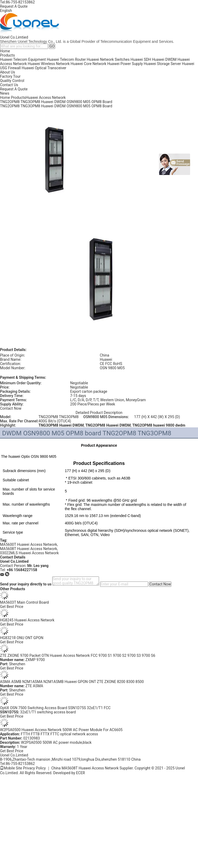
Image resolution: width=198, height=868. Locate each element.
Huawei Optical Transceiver (44, 68)
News (5, 93)
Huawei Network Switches (108, 59)
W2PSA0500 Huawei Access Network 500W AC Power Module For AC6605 (61, 730)
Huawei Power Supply (125, 64)
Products (7, 55)
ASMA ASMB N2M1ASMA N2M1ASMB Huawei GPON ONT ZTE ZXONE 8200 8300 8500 (72, 682)
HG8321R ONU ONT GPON (22, 638)
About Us (8, 72)
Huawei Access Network (46, 98)
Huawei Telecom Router (66, 59)
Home (5, 51)
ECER (81, 773)
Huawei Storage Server (162, 64)
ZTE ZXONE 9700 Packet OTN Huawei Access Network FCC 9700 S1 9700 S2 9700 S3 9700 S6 (78, 655)
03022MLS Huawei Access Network (29, 553)
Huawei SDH (141, 59)
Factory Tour (10, 76)
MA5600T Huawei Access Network (29, 544)
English (6, 11)
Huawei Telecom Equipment (23, 59)
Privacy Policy (34, 768)
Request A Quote (14, 6)
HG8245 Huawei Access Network (27, 620)
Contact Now (11, 408)
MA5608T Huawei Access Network (29, 549)
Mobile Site (11, 768)
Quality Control (12, 81)
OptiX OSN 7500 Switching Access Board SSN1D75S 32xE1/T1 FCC (55, 708)
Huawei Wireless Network (49, 64)
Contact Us (9, 85)
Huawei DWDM (164, 59)
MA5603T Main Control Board (24, 602)
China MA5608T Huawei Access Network (85, 768)
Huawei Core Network (89, 64)
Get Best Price (12, 607)
